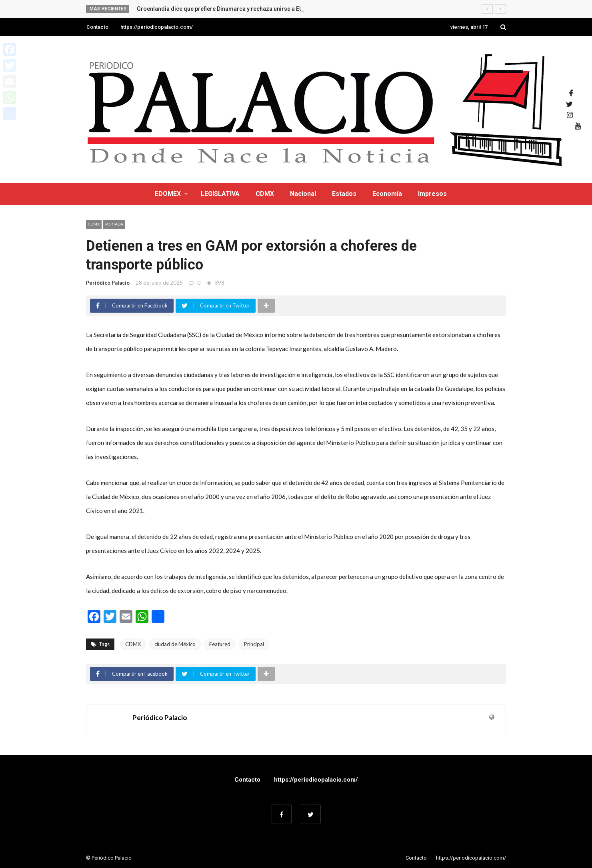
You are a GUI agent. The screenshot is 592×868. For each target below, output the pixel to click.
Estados (344, 194)
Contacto (97, 27)
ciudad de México (175, 644)
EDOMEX (168, 194)
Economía (387, 194)
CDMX (265, 194)
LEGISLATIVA (220, 194)
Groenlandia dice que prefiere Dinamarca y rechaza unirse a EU (220, 9)
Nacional (303, 194)
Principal (254, 644)
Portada (114, 224)
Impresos (432, 194)
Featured (220, 644)
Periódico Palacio (108, 283)
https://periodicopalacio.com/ (157, 27)
